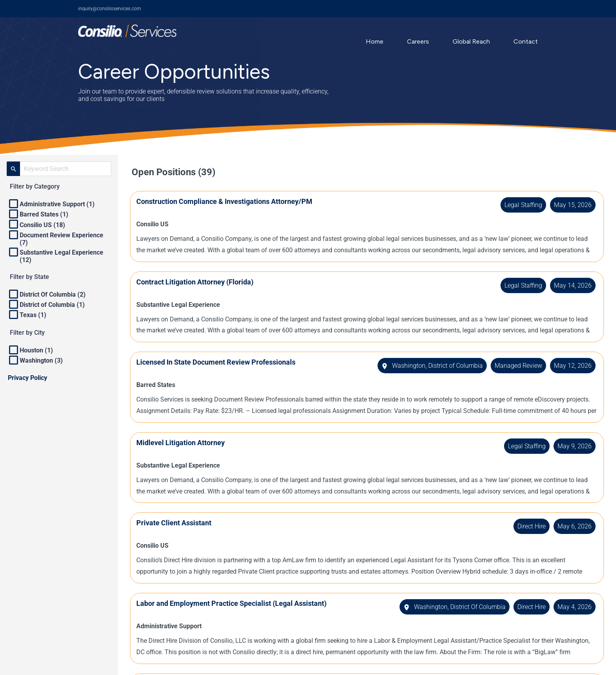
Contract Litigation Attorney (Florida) (196, 282)
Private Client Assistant (175, 523)
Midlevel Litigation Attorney (182, 443)
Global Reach (471, 41)
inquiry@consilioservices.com (110, 9)
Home (375, 41)
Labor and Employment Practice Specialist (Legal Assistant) (233, 603)
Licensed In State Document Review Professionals (217, 362)
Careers (418, 41)
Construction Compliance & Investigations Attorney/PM (226, 201)
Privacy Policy (27, 378)
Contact (526, 41)
